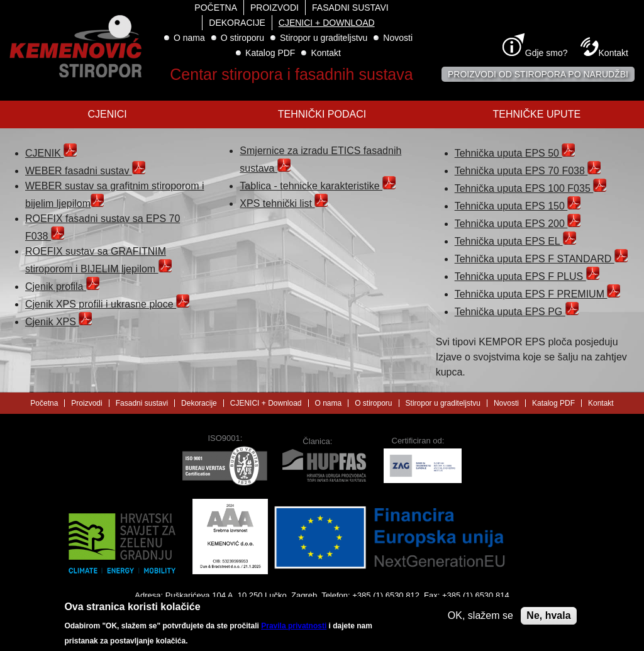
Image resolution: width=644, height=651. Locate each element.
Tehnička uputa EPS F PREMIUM (538, 294)
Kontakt (325, 53)
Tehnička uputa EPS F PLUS (527, 276)
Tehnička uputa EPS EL (515, 241)
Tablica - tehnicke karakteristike (318, 186)
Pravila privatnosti (294, 629)
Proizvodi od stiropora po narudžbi (538, 74)
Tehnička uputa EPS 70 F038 (528, 171)
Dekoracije (237, 23)
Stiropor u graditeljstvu (324, 38)
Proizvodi (275, 8)
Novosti (398, 38)
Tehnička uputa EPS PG (517, 312)
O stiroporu (242, 38)
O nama (189, 38)
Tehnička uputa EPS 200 (518, 224)
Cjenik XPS (58, 322)
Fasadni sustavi (350, 8)
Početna (216, 8)
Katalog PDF (270, 53)
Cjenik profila (62, 287)
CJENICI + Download (327, 23)
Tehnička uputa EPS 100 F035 (531, 188)
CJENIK (51, 153)
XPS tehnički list (284, 203)
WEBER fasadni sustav (85, 171)
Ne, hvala (548, 619)
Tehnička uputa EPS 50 (515, 153)
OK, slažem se (480, 619)
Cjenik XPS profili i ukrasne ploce (107, 304)
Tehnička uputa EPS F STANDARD (541, 259)
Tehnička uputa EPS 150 (518, 206)
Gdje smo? (547, 53)
